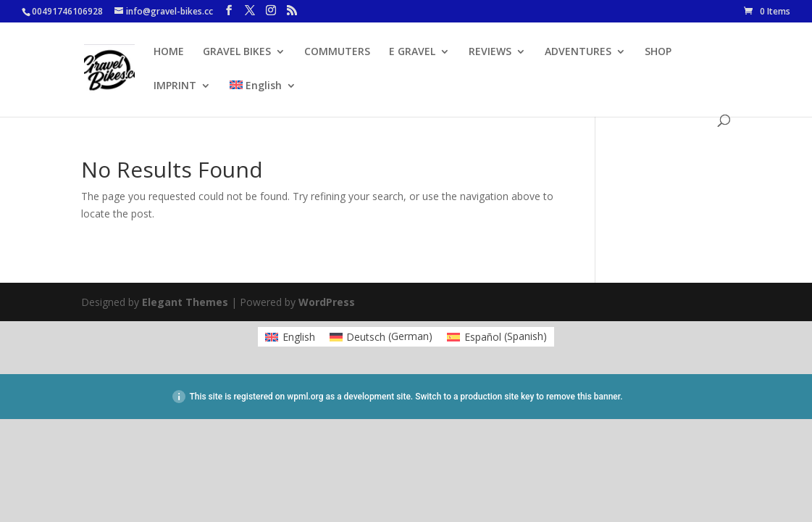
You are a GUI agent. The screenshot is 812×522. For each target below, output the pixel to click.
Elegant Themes (185, 302)
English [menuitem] (299, 337)
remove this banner (583, 397)
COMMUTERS (337, 52)
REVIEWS (490, 52)
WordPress (327, 302)
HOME (169, 52)
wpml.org (305, 397)
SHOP (658, 52)
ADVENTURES (578, 52)
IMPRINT (175, 86)
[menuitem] (263, 98)
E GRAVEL (412, 52)
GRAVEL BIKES (237, 52)
